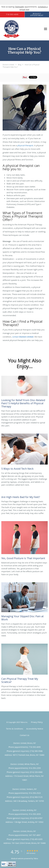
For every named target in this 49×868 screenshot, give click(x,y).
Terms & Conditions (15, 729)
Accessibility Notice (35, 729)
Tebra (36, 858)
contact (23, 337)
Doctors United (8, 65)
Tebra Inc (24, 722)
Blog (20, 65)
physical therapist (25, 145)
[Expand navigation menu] (46, 29)
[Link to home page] (14, 29)
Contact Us (25, 735)
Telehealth (19, 7)
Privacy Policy (37, 722)
